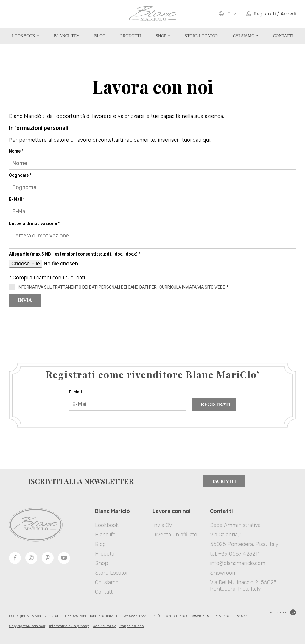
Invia (25, 300)
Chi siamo (246, 36)
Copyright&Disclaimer (27, 626)
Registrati (215, 404)
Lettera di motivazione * (34, 224)
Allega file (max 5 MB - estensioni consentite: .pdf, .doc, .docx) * (75, 254)
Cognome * (20, 175)
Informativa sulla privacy (69, 626)
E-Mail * (17, 199)
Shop (163, 36)
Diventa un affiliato (175, 535)
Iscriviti (224, 481)
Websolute (283, 612)
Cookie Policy (104, 626)
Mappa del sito (132, 626)
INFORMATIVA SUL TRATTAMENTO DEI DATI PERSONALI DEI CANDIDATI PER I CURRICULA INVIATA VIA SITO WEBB (122, 287)
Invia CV (162, 525)
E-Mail (75, 392)
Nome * (16, 151)
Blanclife (67, 36)
